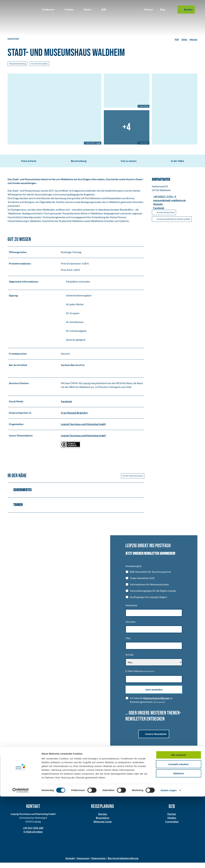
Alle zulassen (178, 826)
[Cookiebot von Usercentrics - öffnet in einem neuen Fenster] (21, 862)
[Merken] (194, 39)
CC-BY (98, 143)
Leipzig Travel (13, 38)
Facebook (66, 406)
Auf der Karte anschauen (133, 481)
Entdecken (48, 9)
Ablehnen (179, 845)
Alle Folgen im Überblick (154, 788)
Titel (128, 643)
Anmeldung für (134, 571)
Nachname (131, 611)
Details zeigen (169, 862)
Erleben (69, 9)
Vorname (130, 627)
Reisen (88, 9)
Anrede (129, 660)
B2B (104, 9)
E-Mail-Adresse (140, 676)
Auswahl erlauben (179, 836)
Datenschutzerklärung (156, 703)
